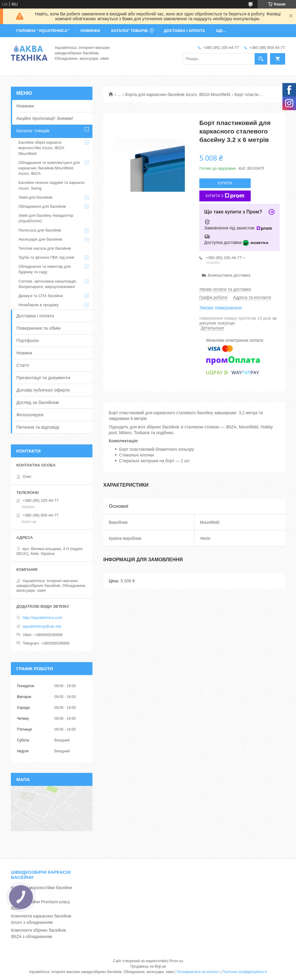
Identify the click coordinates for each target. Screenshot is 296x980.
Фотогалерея (30, 415)
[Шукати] (261, 59)
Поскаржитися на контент (198, 972)
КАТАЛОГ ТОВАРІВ (129, 31)
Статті (23, 365)
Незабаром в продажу (39, 305)
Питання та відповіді (38, 427)
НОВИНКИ (90, 31)
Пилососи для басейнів (40, 230)
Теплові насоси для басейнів (45, 248)
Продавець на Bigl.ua (148, 966)
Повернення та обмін (39, 328)
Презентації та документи (43, 378)
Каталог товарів (33, 131)
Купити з (225, 196)
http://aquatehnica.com (43, 618)
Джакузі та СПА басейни (41, 296)
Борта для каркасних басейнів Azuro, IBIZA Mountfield (178, 94)
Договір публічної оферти (43, 390)
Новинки (25, 106)
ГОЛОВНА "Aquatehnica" (43, 31)
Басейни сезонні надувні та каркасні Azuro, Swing (51, 185)
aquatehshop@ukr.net (42, 626)
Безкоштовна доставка (229, 275)
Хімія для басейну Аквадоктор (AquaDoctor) (46, 218)
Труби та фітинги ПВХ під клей (46, 257)
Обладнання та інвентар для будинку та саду (45, 269)
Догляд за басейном (38, 402)
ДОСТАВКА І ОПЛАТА (184, 31)
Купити (225, 183)
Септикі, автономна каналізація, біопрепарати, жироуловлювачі (48, 284)
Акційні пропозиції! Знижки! (45, 118)
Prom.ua (176, 961)
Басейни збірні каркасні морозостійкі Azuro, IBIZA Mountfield (41, 148)
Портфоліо (28, 340)
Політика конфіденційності (245, 972)
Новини (24, 353)
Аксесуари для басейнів (40, 239)
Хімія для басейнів (35, 197)
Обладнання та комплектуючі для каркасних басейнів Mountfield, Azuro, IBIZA (49, 168)
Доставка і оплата (35, 316)
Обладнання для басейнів (42, 206)
